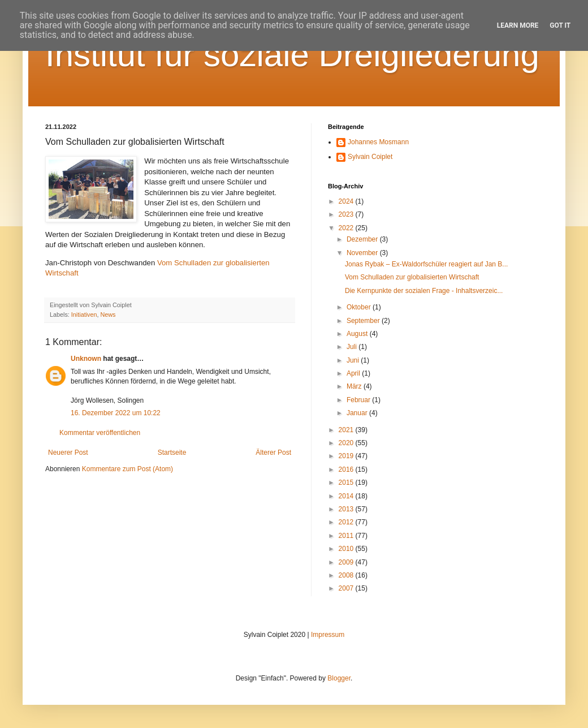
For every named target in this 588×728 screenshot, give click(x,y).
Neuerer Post (68, 453)
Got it (560, 25)
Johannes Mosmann (378, 142)
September (364, 321)
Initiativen (84, 315)
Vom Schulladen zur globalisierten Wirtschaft (412, 277)
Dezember (363, 239)
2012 (347, 522)
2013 (347, 509)
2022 (347, 228)
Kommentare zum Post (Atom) (127, 469)
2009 (347, 562)
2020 (347, 443)
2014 (347, 496)
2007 (347, 588)
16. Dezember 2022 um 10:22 (116, 413)
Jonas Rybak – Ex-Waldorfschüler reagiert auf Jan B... (426, 264)
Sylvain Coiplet (370, 157)
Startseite (172, 453)
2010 (347, 549)
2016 (347, 469)
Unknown (86, 359)
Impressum (328, 635)
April (354, 373)
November (363, 253)
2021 (347, 430)
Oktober (360, 307)
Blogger (339, 678)
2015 (347, 483)
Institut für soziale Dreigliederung (292, 55)
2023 (347, 214)
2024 (347, 201)
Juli (353, 347)
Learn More (518, 25)
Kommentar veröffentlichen (100, 433)
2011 (347, 536)
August (358, 334)
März (355, 386)
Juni (354, 360)
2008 (347, 575)
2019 (347, 456)
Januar (358, 413)
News (108, 315)
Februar (359, 400)
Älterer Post (273, 453)
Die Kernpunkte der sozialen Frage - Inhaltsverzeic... (424, 291)
